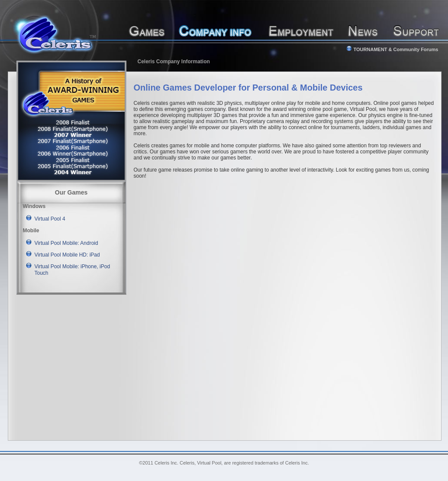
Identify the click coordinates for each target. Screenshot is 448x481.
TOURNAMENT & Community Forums (392, 49)
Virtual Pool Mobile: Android (66, 243)
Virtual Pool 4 (50, 219)
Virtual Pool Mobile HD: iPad (67, 255)
